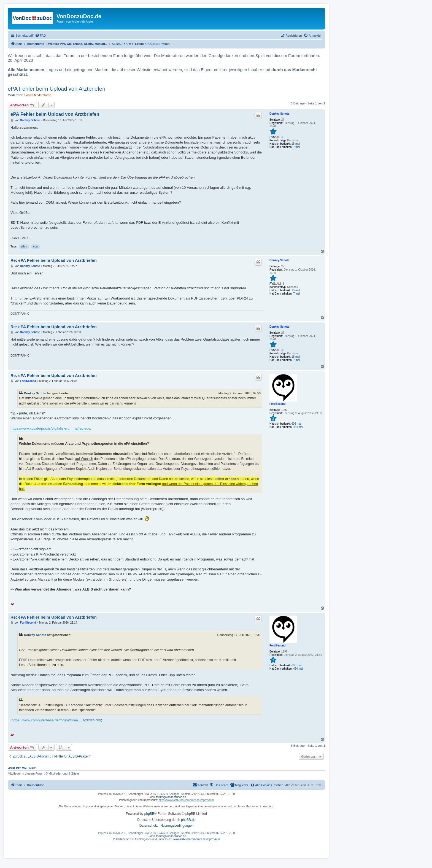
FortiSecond (277, 404)
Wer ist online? (22, 768)
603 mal (296, 424)
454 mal (298, 427)
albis (24, 246)
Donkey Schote (279, 114)
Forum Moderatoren (38, 95)
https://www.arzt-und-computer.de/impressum (186, 800)
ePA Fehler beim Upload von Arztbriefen (56, 89)
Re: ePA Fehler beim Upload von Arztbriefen (54, 260)
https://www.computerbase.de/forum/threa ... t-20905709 (56, 720)
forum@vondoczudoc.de (171, 797)
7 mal (296, 147)
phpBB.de (188, 820)
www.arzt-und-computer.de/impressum (196, 839)
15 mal (296, 144)
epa (35, 246)
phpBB (149, 814)
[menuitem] (40, 36)
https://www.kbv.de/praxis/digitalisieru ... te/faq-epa (51, 428)
